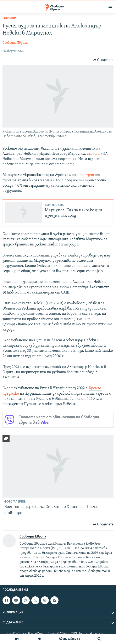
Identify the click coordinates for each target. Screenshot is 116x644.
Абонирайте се (70, 639)
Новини (10, 18)
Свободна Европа (15, 43)
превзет (87, 175)
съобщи (93, 154)
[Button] (103, 60)
